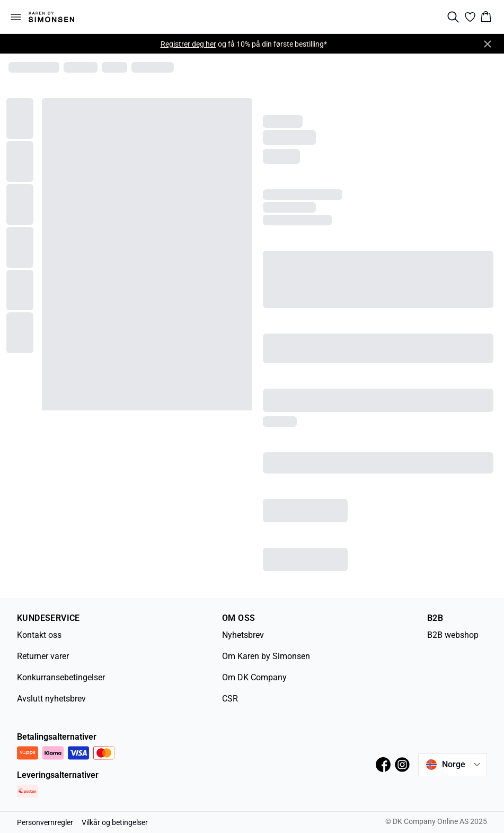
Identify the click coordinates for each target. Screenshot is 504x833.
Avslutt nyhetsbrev (51, 699)
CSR (230, 699)
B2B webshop (453, 635)
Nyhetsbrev (243, 635)
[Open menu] (16, 17)
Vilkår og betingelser (115, 822)
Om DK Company (254, 677)
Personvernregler (45, 822)
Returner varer (43, 656)
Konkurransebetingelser (61, 677)
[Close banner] (488, 44)
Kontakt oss (39, 635)
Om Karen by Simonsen (266, 656)
